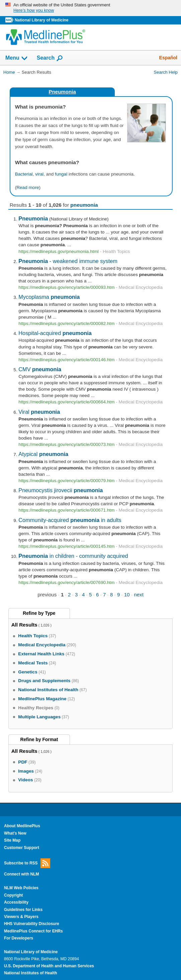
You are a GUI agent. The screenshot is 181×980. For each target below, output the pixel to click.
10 (127, 595)
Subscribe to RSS (27, 863)
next (139, 595)
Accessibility (16, 902)
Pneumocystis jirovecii (61, 490)
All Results (24, 625)
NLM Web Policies (21, 888)
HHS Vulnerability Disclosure (32, 924)
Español (168, 58)
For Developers (19, 938)
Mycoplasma (49, 297)
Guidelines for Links (23, 910)
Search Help (166, 72)
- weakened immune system (68, 261)
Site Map (12, 840)
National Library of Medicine (41, 20)
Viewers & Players (21, 917)
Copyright (14, 895)
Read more (28, 187)
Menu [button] (17, 58)
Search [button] (50, 58)
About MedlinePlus (22, 826)
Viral (39, 412)
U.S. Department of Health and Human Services (49, 966)
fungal (61, 174)
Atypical (43, 454)
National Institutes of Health (30, 973)
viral (39, 174)
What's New (15, 833)
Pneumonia (62, 92)
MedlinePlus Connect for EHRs (33, 931)
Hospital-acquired (55, 333)
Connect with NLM (22, 874)
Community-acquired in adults (70, 520)
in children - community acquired (73, 556)
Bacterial (24, 174)
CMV (40, 369)
